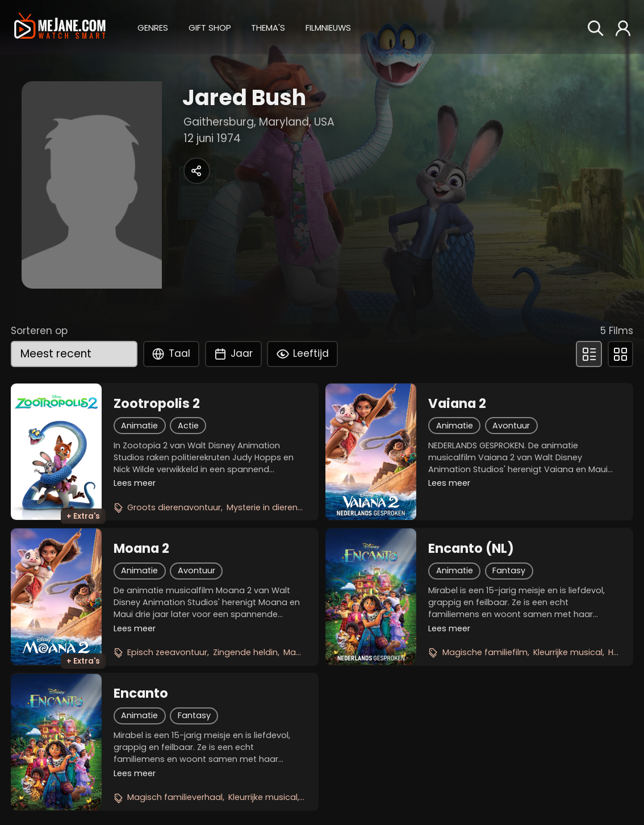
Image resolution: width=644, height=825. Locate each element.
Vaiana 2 (457, 403)
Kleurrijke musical (568, 652)
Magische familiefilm (485, 652)
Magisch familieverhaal (175, 797)
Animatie (139, 426)
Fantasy (509, 570)
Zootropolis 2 (157, 403)
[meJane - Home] (60, 27)
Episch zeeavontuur (167, 652)
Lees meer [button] (135, 483)
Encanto (141, 693)
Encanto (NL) (471, 548)
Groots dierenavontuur (174, 507)
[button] (153, 27)
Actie (188, 426)
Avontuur (511, 426)
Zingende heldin (245, 652)
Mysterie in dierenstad (272, 507)
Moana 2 (141, 548)
